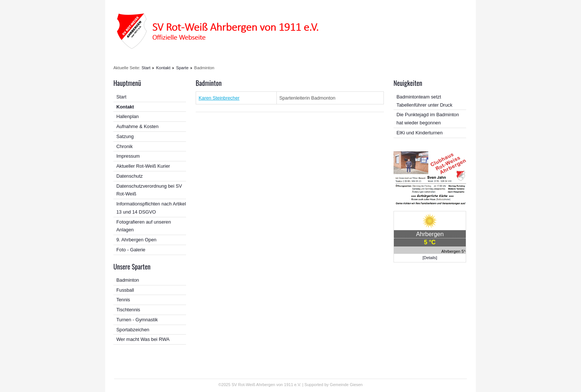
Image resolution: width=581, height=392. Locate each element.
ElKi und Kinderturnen (420, 133)
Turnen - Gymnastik (137, 320)
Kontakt (163, 68)
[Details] (430, 258)
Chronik (124, 146)
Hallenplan (127, 116)
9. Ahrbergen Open (136, 240)
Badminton (128, 280)
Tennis (123, 300)
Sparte (182, 68)
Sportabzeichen (133, 330)
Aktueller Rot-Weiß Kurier (143, 166)
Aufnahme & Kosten (137, 126)
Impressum (128, 156)
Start (146, 68)
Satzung (125, 136)
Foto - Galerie (131, 250)
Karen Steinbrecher (219, 98)
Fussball (125, 290)
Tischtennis (128, 310)
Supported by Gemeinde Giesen (334, 385)
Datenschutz (130, 176)
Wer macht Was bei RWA (143, 339)
